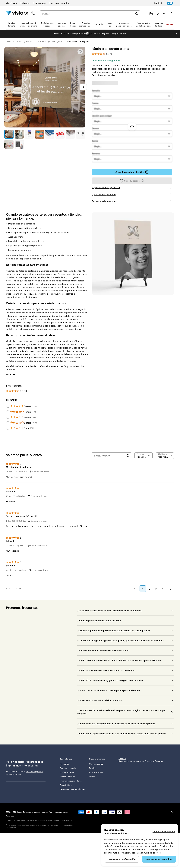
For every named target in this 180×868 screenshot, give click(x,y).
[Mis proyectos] (151, 14)
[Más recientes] (165, 456)
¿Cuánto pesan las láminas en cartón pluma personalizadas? (109, 694)
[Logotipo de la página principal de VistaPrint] (21, 14)
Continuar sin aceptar (164, 831)
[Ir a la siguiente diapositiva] (176, 34)
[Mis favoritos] (157, 14)
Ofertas (170, 24)
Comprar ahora (118, 34)
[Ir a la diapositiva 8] (81, 134)
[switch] (166, 3)
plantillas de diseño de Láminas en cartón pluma (49, 366)
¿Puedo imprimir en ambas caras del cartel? (100, 625)
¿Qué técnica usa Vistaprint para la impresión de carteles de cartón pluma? (116, 728)
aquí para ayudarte (35, 776)
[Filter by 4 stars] (8, 412)
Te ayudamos (73, 763)
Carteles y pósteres (25, 41)
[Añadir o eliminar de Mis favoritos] (80, 52)
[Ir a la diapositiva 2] (19, 134)
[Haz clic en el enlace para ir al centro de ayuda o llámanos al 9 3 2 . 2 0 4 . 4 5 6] (144, 14)
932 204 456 (11, 837)
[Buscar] (137, 14)
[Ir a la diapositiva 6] (60, 134)
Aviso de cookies (152, 853)
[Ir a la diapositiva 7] (70, 134)
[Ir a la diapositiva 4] (40, 134)
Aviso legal (10, 840)
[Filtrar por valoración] (144, 456)
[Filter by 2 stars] (8, 423)
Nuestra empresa (102, 763)
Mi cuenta (64, 767)
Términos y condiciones (59, 837)
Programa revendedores (66, 785)
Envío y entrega (67, 775)
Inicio (8, 41)
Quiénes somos (96, 767)
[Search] (128, 456)
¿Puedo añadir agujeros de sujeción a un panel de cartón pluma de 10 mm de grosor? (122, 738)
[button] (72, 593)
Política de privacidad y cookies (36, 837)
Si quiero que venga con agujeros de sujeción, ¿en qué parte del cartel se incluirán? (120, 645)
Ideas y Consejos (68, 779)
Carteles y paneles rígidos (50, 41)
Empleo (93, 771)
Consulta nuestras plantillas (132, 173)
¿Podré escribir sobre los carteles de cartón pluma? (104, 655)
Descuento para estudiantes (67, 796)
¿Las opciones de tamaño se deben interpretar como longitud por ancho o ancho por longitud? (122, 716)
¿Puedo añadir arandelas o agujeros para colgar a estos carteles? (111, 684)
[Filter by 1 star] (8, 428)
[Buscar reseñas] (109, 456)
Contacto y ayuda (68, 771)
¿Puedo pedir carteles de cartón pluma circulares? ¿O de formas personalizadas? (119, 664)
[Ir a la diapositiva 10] (19, 144)
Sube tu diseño (132, 182)
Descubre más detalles (103, 75)
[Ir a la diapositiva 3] (29, 134)
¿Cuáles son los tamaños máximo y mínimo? (100, 704)
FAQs (11, 374)
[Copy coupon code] (88, 34)
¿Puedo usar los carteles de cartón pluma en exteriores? (106, 674)
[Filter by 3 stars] (8, 417)
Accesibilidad (66, 791)
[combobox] (88, 14)
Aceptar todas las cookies (159, 859)
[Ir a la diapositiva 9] (9, 144)
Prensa (92, 779)
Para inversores (96, 775)
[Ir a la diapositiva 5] (50, 134)
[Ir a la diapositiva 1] (9, 134)
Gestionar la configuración (122, 859)
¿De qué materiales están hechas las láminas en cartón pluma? (110, 615)
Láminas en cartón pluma (79, 41)
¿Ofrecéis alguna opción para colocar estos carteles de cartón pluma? (114, 635)
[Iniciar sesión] (164, 14)
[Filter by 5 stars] (8, 406)
